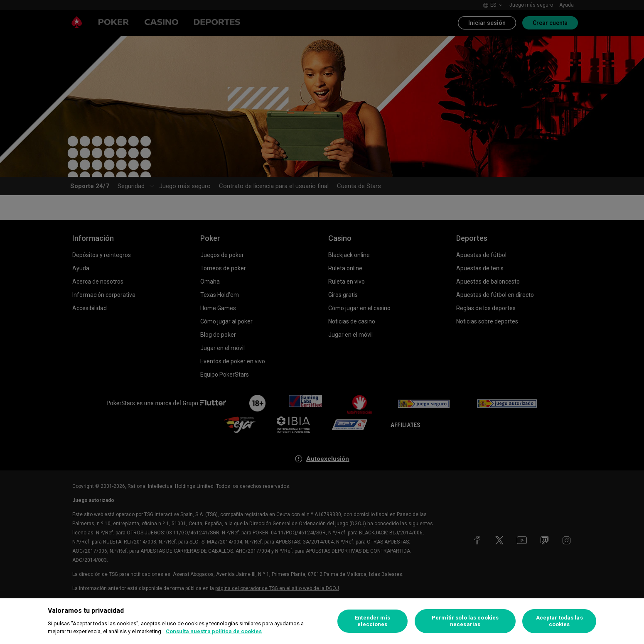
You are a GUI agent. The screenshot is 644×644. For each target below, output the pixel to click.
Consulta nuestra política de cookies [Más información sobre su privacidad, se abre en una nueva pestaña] (214, 631)
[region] (322, 621)
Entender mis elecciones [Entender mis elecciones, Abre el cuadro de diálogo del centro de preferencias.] (372, 621)
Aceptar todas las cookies (559, 621)
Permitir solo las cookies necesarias (465, 621)
